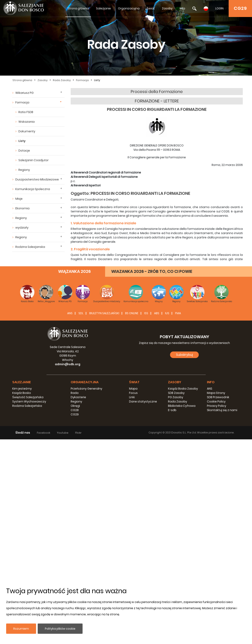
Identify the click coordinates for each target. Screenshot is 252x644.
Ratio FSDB (26, 112)
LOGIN (219, 8)
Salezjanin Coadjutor (33, 160)
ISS (146, 518)
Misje (19, 199)
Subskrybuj (184, 559)
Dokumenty (27, 131)
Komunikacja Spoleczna (33, 189)
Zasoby (167, 8)
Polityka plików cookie (60, 629)
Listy (97, 80)
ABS (157, 518)
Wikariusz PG (24, 93)
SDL (81, 518)
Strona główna (78, 8)
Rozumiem (21, 629)
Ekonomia (22, 208)
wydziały (22, 228)
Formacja (82, 80)
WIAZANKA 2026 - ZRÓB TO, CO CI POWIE (152, 476)
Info (182, 8)
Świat (151, 8)
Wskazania (27, 122)
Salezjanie (103, 8)
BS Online (132, 518)
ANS (70, 518)
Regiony (24, 170)
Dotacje (24, 151)
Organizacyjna (129, 8)
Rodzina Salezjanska (30, 247)
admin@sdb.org (68, 569)
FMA (178, 518)
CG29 (240, 8)
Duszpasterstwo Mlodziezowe (37, 179)
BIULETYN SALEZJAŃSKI (104, 518)
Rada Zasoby (62, 80)
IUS (167, 518)
